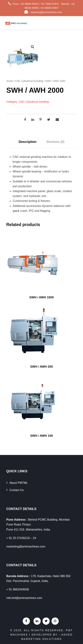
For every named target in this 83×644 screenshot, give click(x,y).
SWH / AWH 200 (42, 367)
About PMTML (19, 483)
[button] (33, 47)
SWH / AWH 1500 (41, 297)
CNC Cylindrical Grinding (29, 81)
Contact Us (16, 490)
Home (10, 81)
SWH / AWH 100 (42, 436)
